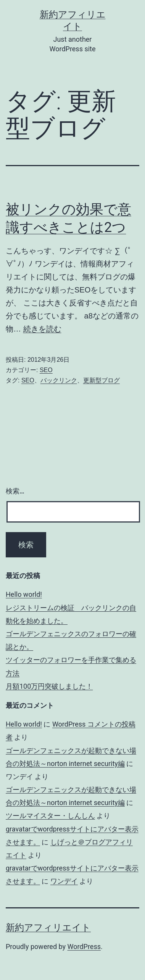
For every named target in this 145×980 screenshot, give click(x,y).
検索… (15, 491)
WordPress (84, 947)
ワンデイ (64, 881)
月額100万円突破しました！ (49, 686)
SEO (46, 370)
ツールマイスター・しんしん (50, 816)
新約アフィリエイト (48, 928)
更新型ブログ (101, 380)
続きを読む (42, 329)
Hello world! (24, 594)
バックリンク (59, 380)
